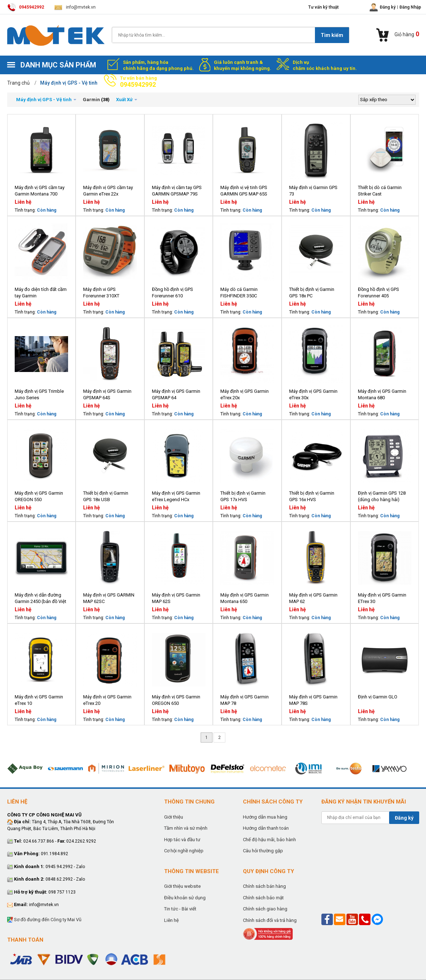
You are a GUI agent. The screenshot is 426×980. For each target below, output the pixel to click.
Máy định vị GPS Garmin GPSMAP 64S (107, 394)
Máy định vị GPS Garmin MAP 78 (245, 700)
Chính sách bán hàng (264, 886)
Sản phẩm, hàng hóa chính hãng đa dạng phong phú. (158, 65)
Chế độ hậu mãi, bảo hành (269, 840)
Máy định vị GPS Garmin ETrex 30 (382, 598)
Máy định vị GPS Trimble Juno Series (39, 394)
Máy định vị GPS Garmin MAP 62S (176, 598)
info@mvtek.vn (75, 7)
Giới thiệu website (182, 886)
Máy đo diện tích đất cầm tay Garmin (41, 293)
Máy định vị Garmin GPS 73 (313, 191)
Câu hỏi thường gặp (263, 851)
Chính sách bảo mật (263, 898)
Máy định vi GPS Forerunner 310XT (101, 293)
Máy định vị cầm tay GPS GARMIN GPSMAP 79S (177, 191)
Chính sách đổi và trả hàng (270, 920)
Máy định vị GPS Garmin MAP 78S (313, 700)
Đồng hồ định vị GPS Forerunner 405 (379, 293)
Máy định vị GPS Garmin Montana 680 (382, 394)
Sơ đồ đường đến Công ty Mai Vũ (44, 920)
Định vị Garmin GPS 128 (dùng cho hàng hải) (382, 496)
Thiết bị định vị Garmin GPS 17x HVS (243, 496)
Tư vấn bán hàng (138, 82)
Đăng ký (404, 818)
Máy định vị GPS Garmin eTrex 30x (313, 394)
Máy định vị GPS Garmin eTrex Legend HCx (176, 496)
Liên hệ (171, 920)
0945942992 (26, 7)
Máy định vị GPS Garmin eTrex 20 (107, 700)
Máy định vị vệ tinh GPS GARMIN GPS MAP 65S (244, 191)
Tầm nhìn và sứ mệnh (186, 828)
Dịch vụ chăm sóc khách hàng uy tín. (325, 65)
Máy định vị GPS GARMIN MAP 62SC (109, 598)
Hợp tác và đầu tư (182, 840)
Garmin (91, 100)
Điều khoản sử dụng (185, 898)
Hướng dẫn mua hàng (265, 817)
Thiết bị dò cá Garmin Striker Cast (380, 191)
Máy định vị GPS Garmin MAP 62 (313, 598)
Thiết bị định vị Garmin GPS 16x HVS (312, 496)
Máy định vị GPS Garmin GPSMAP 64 (176, 394)
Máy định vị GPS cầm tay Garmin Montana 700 (40, 191)
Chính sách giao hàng (265, 909)
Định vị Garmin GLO (378, 697)
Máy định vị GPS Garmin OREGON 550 (39, 496)
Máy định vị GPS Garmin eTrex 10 (39, 700)
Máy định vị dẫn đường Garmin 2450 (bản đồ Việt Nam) (40, 599)
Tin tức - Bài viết (180, 909)
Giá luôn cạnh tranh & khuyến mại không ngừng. (243, 65)
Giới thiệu (174, 817)
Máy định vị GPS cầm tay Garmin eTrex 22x (108, 191)
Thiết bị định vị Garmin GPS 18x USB (106, 496)
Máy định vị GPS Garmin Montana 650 (245, 598)
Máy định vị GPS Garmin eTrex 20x (245, 394)
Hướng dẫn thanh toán (266, 828)
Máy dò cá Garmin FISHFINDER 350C (239, 293)
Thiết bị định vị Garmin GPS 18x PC (312, 293)
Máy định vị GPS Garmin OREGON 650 (176, 700)
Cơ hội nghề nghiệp (184, 851)
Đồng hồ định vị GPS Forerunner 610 (173, 293)
